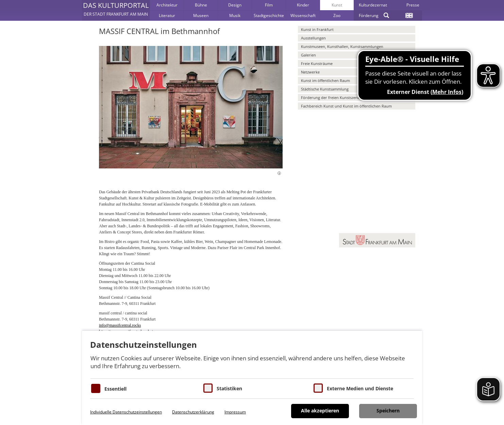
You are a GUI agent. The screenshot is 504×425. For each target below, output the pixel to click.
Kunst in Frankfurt (317, 29)
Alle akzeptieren (320, 411)
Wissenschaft (303, 15)
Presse (413, 5)
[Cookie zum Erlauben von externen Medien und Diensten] (318, 388)
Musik (235, 15)
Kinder (303, 5)
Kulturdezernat (373, 5)
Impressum (235, 412)
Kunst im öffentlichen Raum (325, 80)
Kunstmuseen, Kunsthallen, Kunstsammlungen (342, 46)
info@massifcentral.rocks (120, 325)
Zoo (337, 15)
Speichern (388, 411)
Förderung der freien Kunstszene (330, 97)
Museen (201, 15)
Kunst (337, 5)
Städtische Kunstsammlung (325, 89)
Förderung (369, 15)
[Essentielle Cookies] (96, 388)
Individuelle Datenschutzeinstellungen (126, 412)
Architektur (167, 5)
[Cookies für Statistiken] (208, 388)
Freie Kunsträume (317, 63)
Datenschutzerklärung (193, 412)
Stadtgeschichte (269, 15)
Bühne (201, 5)
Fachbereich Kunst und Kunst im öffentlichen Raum (346, 106)
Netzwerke (310, 72)
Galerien (308, 55)
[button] (116, 10)
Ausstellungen (313, 38)
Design (235, 5)
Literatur (167, 15)
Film (269, 5)
